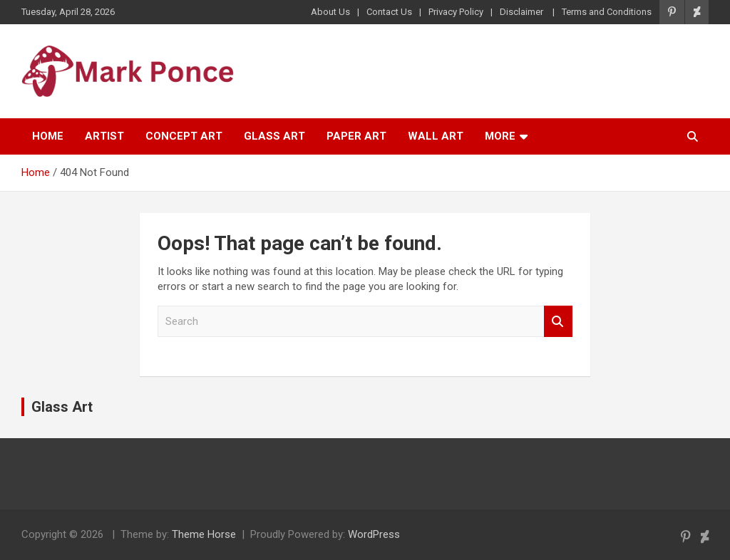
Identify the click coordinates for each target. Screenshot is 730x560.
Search (558, 322)
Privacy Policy (456, 12)
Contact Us (389, 12)
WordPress (374, 534)
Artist (104, 136)
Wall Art (436, 136)
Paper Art (356, 136)
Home (48, 136)
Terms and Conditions (607, 12)
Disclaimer (523, 12)
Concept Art (184, 136)
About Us (330, 12)
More (500, 136)
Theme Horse (204, 534)
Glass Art (274, 136)
